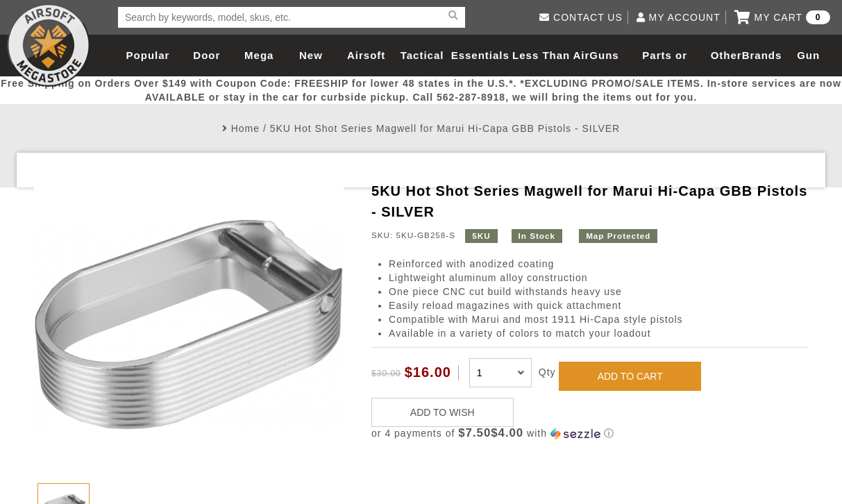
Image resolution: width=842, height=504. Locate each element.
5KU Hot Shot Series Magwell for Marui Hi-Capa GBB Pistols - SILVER (445, 128)
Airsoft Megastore (49, 45)
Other (726, 55)
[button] (590, 434)
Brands (762, 55)
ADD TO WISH (443, 412)
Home (245, 128)
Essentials (480, 55)
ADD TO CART (630, 376)
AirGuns (596, 55)
